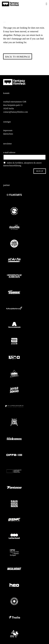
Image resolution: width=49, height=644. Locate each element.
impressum (8, 130)
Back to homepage (18, 57)
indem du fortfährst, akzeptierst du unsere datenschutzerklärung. (22, 164)
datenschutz (8, 134)
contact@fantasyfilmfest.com (15, 112)
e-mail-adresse (9, 152)
